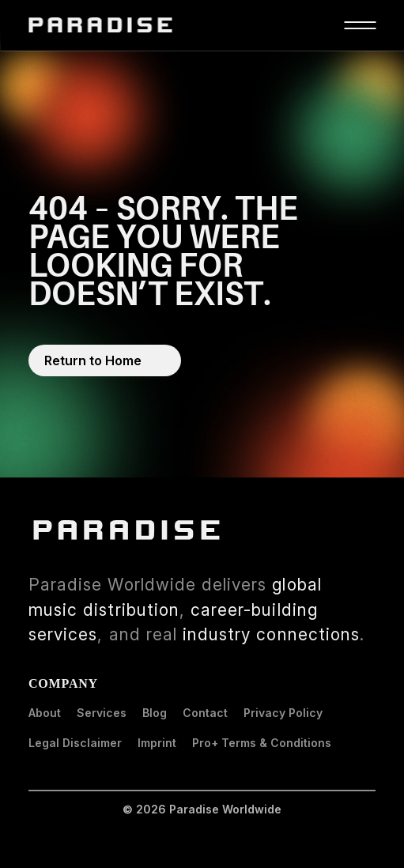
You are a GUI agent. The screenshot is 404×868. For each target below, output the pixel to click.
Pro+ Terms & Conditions (262, 743)
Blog (155, 713)
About (45, 713)
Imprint (157, 743)
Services (102, 713)
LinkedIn (374, 525)
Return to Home (93, 360)
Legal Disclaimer (75, 743)
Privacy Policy (283, 713)
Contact (205, 713)
